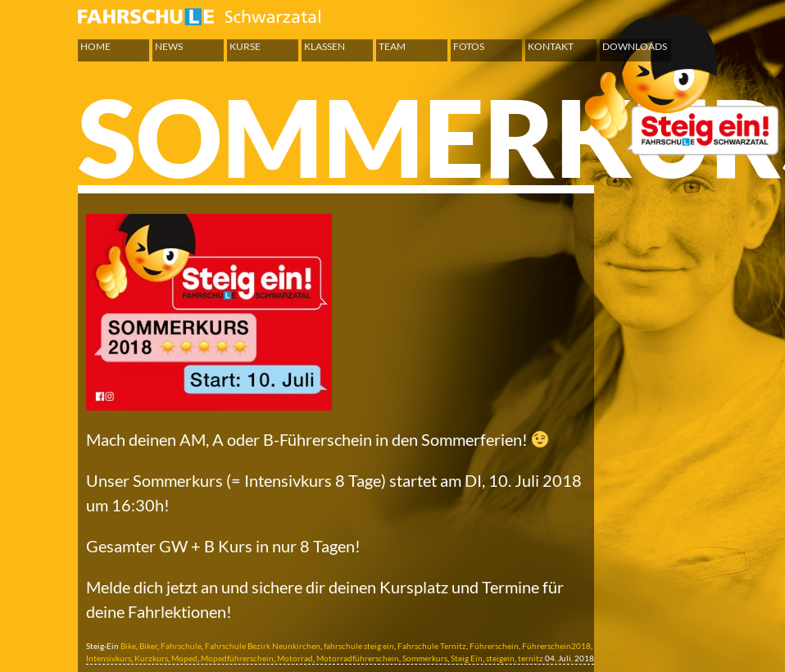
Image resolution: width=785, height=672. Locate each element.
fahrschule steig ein (359, 646)
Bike (128, 646)
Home (95, 46)
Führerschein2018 (556, 646)
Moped (184, 658)
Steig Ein (467, 658)
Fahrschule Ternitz (432, 646)
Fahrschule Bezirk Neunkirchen (263, 646)
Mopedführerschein (237, 658)
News (169, 46)
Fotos (469, 46)
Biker (148, 646)
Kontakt (551, 46)
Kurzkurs (151, 658)
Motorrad (295, 658)
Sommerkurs (425, 658)
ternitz (531, 658)
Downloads (635, 46)
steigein (500, 658)
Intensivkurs (109, 658)
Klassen (324, 46)
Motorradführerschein (358, 658)
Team (392, 46)
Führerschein (494, 646)
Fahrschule (181, 646)
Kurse (245, 46)
